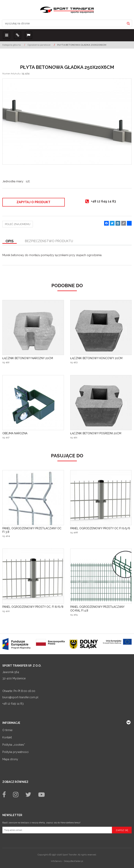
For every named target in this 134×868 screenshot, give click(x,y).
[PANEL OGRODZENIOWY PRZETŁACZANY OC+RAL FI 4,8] (101, 609)
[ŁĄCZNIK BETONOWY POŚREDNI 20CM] (96, 433)
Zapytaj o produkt (33, 202)
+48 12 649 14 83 (13, 704)
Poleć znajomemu (18, 224)
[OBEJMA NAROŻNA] (15, 433)
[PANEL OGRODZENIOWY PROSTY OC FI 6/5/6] (100, 528)
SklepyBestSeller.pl (73, 861)
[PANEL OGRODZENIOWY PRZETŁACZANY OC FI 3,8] (33, 530)
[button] (10, 241)
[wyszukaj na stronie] (64, 23)
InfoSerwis (56, 861)
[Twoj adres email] (57, 830)
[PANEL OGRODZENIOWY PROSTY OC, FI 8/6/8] (33, 607)
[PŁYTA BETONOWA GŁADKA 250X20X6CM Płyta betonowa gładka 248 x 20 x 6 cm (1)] (67, 122)
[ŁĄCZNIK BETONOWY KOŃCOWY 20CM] (96, 358)
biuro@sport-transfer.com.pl (20, 697)
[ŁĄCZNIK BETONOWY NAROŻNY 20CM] (28, 358)
